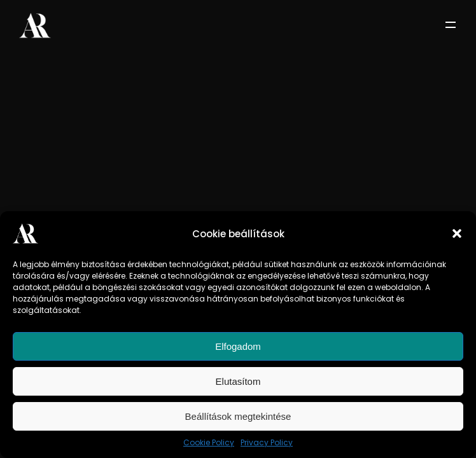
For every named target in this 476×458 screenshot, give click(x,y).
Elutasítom (238, 381)
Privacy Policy (267, 442)
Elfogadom (238, 346)
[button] (457, 233)
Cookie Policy (209, 442)
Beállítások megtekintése (238, 416)
